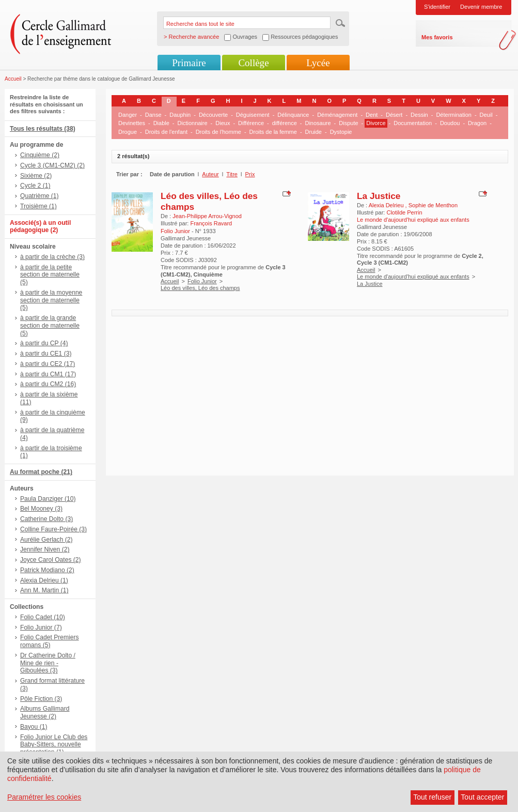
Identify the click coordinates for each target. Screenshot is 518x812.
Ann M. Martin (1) (44, 590)
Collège (253, 63)
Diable (161, 123)
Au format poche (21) (41, 472)
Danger (128, 115)
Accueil (13, 79)
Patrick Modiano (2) (47, 570)
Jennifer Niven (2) (45, 549)
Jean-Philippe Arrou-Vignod (207, 216)
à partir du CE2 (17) (48, 364)
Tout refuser (432, 797)
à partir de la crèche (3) (52, 257)
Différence (251, 123)
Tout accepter (482, 797)
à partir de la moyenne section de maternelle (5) (51, 300)
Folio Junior (202, 281)
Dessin (419, 115)
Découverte (213, 115)
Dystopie (341, 132)
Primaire (189, 63)
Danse (153, 115)
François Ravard (211, 223)
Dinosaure (318, 123)
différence (285, 123)
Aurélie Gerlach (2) (46, 540)
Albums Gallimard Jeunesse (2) (45, 713)
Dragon (477, 123)
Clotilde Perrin (404, 212)
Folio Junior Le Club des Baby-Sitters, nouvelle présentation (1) (54, 745)
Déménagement (337, 115)
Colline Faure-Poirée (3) (53, 529)
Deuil (486, 115)
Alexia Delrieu (387, 205)
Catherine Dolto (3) (46, 519)
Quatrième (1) (40, 196)
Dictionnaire (193, 123)
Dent (372, 115)
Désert (394, 115)
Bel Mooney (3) (41, 509)
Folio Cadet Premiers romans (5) (50, 641)
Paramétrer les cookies (44, 797)
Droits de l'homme (218, 132)
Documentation (413, 123)
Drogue (128, 132)
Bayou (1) (34, 727)
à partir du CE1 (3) (46, 354)
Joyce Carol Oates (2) (51, 560)
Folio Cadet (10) (43, 617)
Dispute (348, 123)
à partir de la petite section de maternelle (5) (50, 275)
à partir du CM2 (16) (48, 384)
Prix (250, 174)
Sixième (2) (36, 176)
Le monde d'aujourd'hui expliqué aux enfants (413, 277)
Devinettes (132, 123)
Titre (232, 174)
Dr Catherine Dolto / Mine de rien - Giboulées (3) (48, 663)
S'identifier (437, 7)
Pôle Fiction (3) (41, 699)
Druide (313, 132)
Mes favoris (437, 37)
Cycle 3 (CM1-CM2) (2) (52, 165)
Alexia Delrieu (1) (44, 580)
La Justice (379, 196)
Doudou (450, 123)
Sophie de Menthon (433, 205)
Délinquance (293, 115)
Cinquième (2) (40, 155)
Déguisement (253, 115)
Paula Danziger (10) (48, 499)
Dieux (223, 123)
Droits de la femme (273, 132)
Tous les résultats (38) (43, 129)
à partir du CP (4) (44, 343)
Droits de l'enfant (166, 132)
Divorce (376, 123)
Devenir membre (481, 7)
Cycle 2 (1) (35, 186)
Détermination (453, 115)
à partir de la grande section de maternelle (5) (50, 326)
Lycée (318, 63)
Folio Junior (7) (41, 627)
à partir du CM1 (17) (48, 374)
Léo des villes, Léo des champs (200, 288)
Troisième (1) (38, 206)
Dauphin (180, 115)
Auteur (210, 174)
